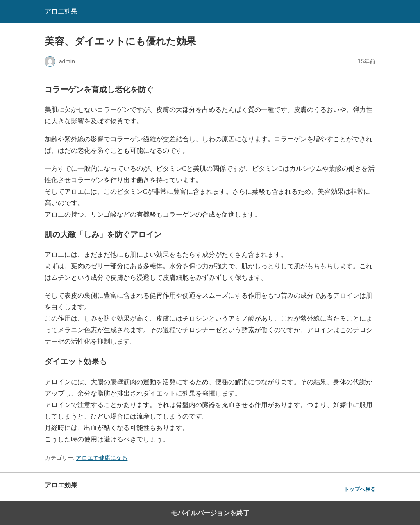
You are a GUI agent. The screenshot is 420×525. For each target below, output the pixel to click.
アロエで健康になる (102, 458)
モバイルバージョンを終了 (210, 513)
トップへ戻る (360, 489)
